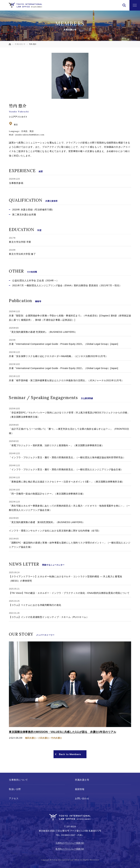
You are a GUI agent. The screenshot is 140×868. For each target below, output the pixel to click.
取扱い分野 (15, 789)
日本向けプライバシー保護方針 (70, 843)
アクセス (14, 799)
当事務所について (18, 780)
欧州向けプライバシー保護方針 (70, 849)
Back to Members (70, 754)
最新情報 (80, 789)
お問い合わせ (82, 799)
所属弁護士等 (82, 780)
